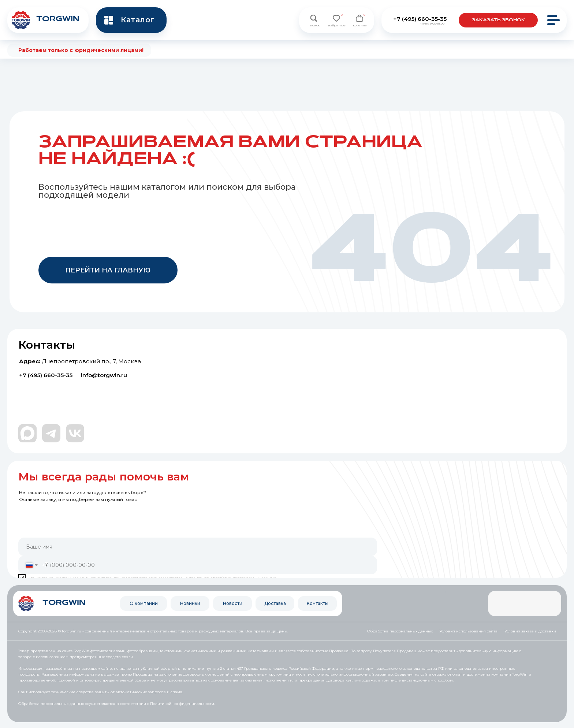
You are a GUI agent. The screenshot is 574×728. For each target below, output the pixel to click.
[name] (198, 547)
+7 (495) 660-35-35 (420, 19)
